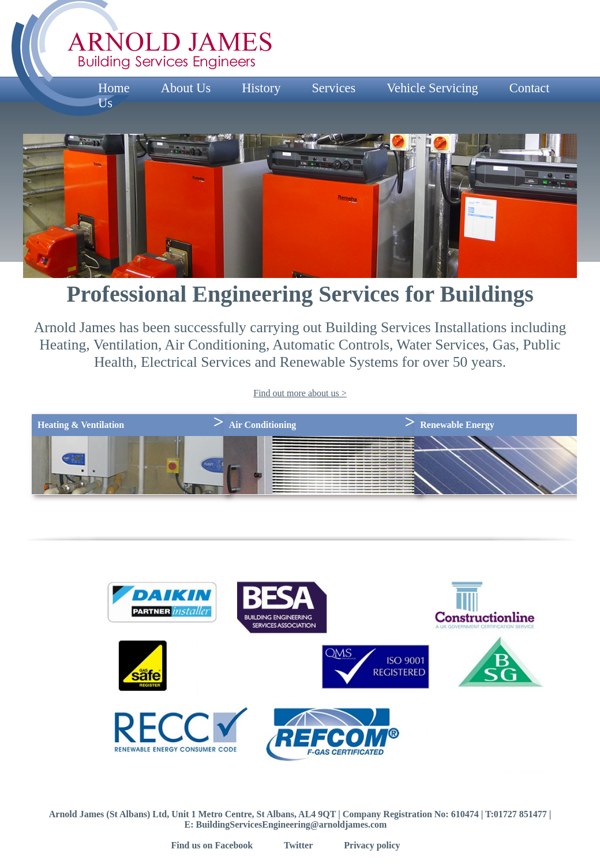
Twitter (298, 845)
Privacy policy (372, 845)
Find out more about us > (300, 393)
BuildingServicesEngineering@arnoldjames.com (292, 824)
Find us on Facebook (212, 845)
